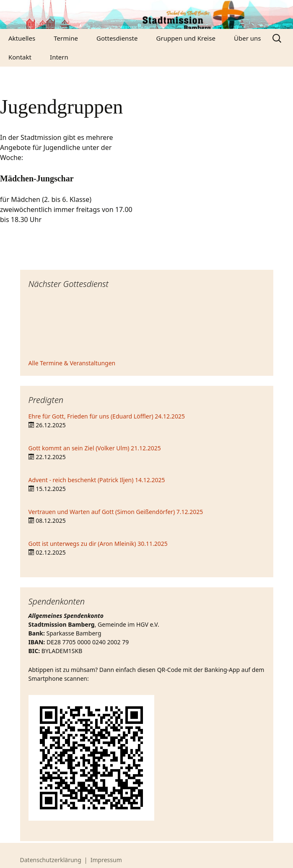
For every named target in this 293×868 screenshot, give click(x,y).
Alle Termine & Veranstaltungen (72, 363)
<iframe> (147, 325)
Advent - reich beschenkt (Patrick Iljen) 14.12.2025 (97, 480)
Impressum (106, 860)
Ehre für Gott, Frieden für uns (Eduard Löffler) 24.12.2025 (107, 416)
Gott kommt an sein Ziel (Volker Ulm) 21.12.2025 (95, 448)
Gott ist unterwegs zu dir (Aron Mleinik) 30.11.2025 (98, 544)
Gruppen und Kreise (186, 38)
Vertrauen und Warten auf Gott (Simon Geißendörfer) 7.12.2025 (116, 512)
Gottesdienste (117, 38)
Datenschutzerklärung (51, 860)
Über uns (247, 38)
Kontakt (20, 57)
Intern (59, 57)
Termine (66, 38)
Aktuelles (22, 38)
